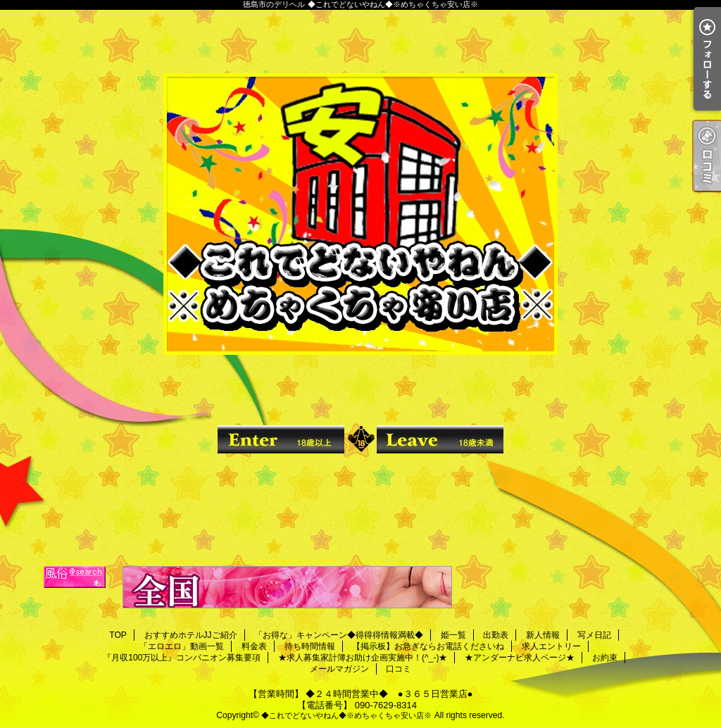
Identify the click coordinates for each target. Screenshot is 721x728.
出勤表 (496, 635)
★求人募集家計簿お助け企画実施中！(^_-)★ (363, 658)
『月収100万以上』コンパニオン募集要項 (182, 658)
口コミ (399, 669)
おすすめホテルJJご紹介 (191, 635)
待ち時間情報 (310, 646)
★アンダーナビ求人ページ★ (520, 658)
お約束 (605, 658)
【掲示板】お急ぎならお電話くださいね (428, 646)
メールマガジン (339, 669)
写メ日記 (594, 635)
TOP (118, 635)
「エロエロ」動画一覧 (182, 646)
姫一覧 (453, 635)
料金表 (254, 646)
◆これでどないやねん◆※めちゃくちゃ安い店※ (346, 715)
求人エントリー (551, 646)
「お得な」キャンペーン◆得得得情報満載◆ (339, 635)
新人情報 (543, 635)
